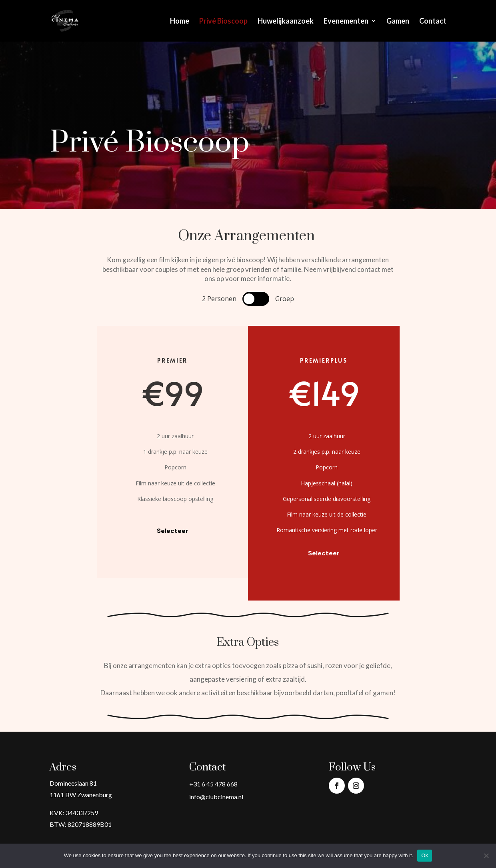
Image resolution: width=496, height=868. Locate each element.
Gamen (398, 22)
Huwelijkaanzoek (286, 22)
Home (180, 22)
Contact (433, 22)
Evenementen (346, 22)
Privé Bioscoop (223, 22)
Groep (285, 299)
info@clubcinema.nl (216, 797)
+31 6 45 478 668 (213, 784)
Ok (425, 855)
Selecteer (173, 531)
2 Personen (219, 299)
